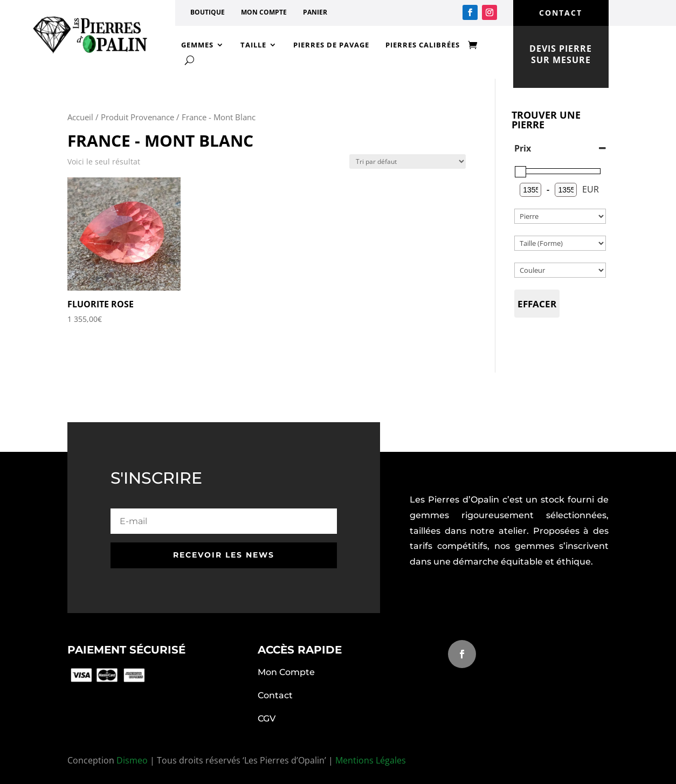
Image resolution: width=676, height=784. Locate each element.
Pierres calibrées (423, 45)
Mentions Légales (371, 760)
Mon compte (264, 12)
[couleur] (560, 270)
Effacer (537, 304)
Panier (315, 12)
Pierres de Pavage (331, 45)
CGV (267, 718)
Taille (253, 45)
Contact (275, 695)
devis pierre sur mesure (561, 54)
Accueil (80, 117)
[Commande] (408, 161)
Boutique (208, 12)
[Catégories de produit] (560, 216)
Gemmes (197, 45)
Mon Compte (286, 672)
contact (561, 13)
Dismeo (132, 760)
